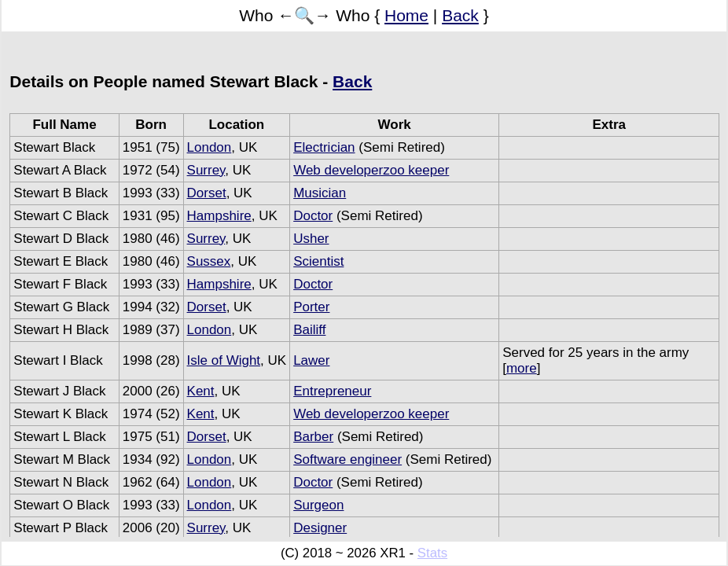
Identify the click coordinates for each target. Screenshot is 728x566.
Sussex (209, 261)
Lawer (311, 360)
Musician (320, 193)
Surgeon (318, 505)
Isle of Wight (224, 360)
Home (406, 15)
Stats (432, 553)
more (522, 368)
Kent (201, 391)
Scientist (318, 261)
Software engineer (347, 459)
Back (460, 15)
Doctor (313, 216)
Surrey (206, 170)
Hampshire (219, 216)
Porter (311, 307)
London (210, 147)
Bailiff (309, 330)
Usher (311, 239)
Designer (320, 528)
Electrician (324, 147)
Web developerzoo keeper (371, 170)
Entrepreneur (332, 391)
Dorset (207, 193)
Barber (313, 437)
